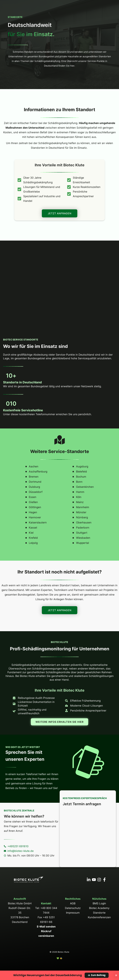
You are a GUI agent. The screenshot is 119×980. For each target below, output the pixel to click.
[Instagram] (99, 880)
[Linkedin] (89, 880)
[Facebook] (104, 880)
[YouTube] (94, 880)
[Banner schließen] (116, 975)
